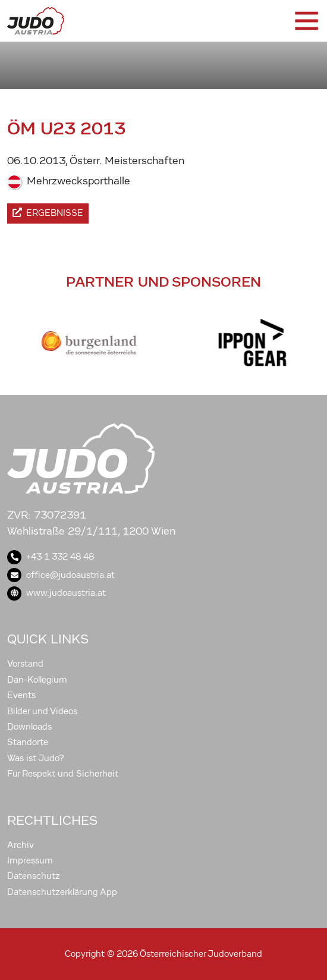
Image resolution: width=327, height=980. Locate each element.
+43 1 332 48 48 (51, 557)
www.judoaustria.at (56, 593)
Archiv (21, 845)
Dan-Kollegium (37, 680)
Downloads (29, 727)
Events (21, 695)
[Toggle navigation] (306, 21)
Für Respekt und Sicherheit (63, 774)
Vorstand (25, 664)
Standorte (28, 742)
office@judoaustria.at (61, 575)
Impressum (30, 860)
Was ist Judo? (36, 758)
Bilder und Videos (42, 711)
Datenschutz (34, 876)
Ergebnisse (48, 213)
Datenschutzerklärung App (62, 892)
